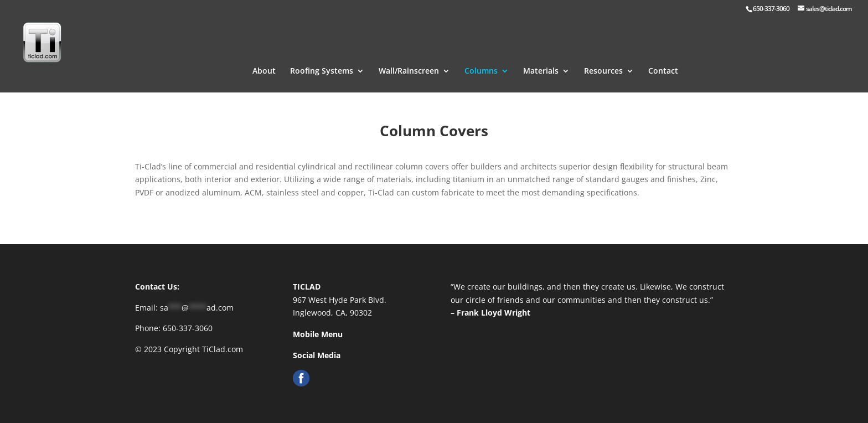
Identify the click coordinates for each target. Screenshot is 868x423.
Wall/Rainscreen (409, 58)
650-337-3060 (188, 328)
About (264, 58)
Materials (541, 58)
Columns (481, 58)
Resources (603, 58)
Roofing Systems (322, 58)
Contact (663, 58)
